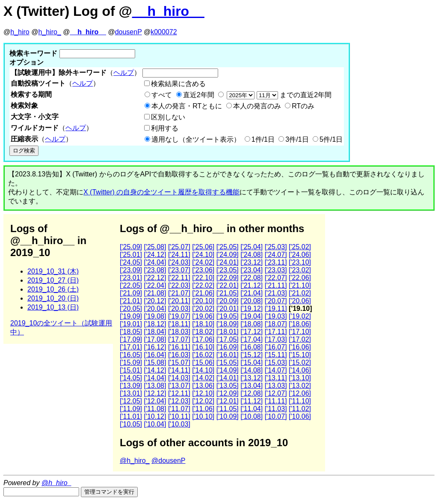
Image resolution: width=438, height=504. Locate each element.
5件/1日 (331, 139)
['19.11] (276, 309)
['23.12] (252, 262)
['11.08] (155, 409)
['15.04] (252, 362)
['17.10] (300, 332)
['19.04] (252, 316)
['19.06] (203, 316)
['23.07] (179, 270)
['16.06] (300, 347)
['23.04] (252, 270)
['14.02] (203, 378)
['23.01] (131, 278)
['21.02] (300, 293)
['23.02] (300, 270)
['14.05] (131, 378)
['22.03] (179, 285)
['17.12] (252, 332)
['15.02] (300, 362)
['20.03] (179, 309)
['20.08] (252, 301)
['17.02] (300, 339)
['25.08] (155, 247)
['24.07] (276, 255)
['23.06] (203, 270)
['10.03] (179, 424)
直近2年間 (199, 95)
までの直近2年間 (278, 95)
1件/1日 (263, 139)
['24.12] (155, 255)
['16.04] (155, 355)
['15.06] (203, 362)
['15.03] (276, 362)
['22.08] (252, 278)
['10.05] (131, 424)
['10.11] (179, 416)
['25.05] (228, 247)
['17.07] (179, 339)
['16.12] (155, 347)
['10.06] (300, 416)
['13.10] (300, 378)
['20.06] (300, 301)
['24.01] (228, 262)
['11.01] (131, 416)
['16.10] (203, 347)
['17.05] (228, 339)
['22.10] (203, 278)
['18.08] (252, 324)
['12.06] (300, 393)
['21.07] (179, 293)
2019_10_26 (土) (53, 289)
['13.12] (252, 378)
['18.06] (300, 324)
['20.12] (155, 301)
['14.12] (155, 370)
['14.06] (300, 370)
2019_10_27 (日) (53, 280)
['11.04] (252, 409)
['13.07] (179, 386)
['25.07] (179, 247)
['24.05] (131, 262)
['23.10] (300, 262)
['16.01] (228, 355)
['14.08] (252, 370)
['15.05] (228, 362)
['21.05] (228, 293)
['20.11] (179, 301)
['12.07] (276, 393)
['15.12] (252, 355)
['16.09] (228, 347)
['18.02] (203, 332)
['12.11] (179, 393)
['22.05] (131, 285)
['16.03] (179, 355)
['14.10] (203, 370)
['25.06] (203, 247)
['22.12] (155, 278)
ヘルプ (124, 73)
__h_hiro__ (168, 11)
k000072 (164, 32)
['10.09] (228, 416)
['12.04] (155, 401)
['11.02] (300, 409)
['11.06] (203, 409)
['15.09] (131, 362)
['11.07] (179, 409)
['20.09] (228, 301)
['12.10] (203, 393)
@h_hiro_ (135, 461)
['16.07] (276, 347)
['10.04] (155, 424)
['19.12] (252, 309)
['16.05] (131, 355)
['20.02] (203, 309)
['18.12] (155, 324)
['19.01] (131, 324)
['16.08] (252, 347)
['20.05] (131, 309)
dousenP (129, 32)
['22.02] (203, 285)
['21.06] (203, 293)
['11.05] (228, 409)
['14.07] (276, 370)
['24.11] (179, 255)
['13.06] (203, 386)
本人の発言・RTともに (187, 106)
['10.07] (276, 416)
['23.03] (276, 270)
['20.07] (276, 301)
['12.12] (155, 393)
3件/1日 (297, 139)
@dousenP (168, 461)
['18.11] (179, 324)
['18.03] (179, 332)
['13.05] (228, 386)
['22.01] (228, 285)
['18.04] (155, 332)
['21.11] (276, 285)
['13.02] (300, 386)
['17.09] (131, 339)
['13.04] (252, 386)
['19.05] (228, 316)
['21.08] (155, 293)
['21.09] (131, 293)
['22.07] (276, 278)
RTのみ (303, 106)
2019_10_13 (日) (53, 307)
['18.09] (228, 324)
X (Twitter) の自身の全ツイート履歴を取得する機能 (161, 192)
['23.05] (228, 270)
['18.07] (276, 324)
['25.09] (131, 247)
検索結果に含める (178, 84)
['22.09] (228, 278)
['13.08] (155, 386)
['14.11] (179, 370)
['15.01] (131, 370)
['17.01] (131, 347)
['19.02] (300, 316)
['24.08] (252, 255)
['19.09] (131, 316)
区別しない (168, 117)
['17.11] (276, 332)
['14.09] (228, 370)
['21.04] (252, 293)
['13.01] (131, 393)
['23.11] (276, 262)
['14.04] (155, 378)
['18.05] (131, 332)
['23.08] (155, 270)
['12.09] (228, 393)
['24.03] (179, 262)
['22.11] (179, 278)
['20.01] (228, 309)
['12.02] (203, 401)
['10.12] (155, 416)
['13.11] (276, 378)
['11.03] (276, 409)
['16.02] (203, 355)
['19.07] (179, 316)
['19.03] (276, 316)
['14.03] (179, 378)
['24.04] (155, 262)
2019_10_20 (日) (53, 298)
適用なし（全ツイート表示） (196, 139)
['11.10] (300, 401)
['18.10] (203, 324)
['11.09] (131, 409)
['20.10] (203, 301)
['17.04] (252, 339)
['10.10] (203, 416)
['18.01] (228, 332)
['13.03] (276, 386)
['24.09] (228, 255)
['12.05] (131, 401)
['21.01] (131, 301)
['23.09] (131, 270)
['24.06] (300, 255)
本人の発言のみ (257, 106)
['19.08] (155, 316)
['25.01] (131, 255)
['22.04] (155, 285)
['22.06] (300, 278)
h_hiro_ (49, 32)
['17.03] (276, 339)
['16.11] (179, 347)
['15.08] (155, 362)
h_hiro (20, 32)
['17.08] (155, 339)
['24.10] (203, 255)
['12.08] (252, 393)
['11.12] (252, 401)
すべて (162, 95)
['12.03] (179, 401)
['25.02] (300, 247)
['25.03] (276, 247)
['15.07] (179, 362)
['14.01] (228, 378)
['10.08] (252, 416)
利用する (165, 128)
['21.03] (276, 293)
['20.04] (155, 309)
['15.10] (300, 355)
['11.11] (276, 401)
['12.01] (228, 401)
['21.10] (300, 285)
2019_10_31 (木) (53, 271)
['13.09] (131, 386)
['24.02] (203, 262)
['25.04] (252, 247)
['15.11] (276, 355)
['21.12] (252, 285)
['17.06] (203, 339)
